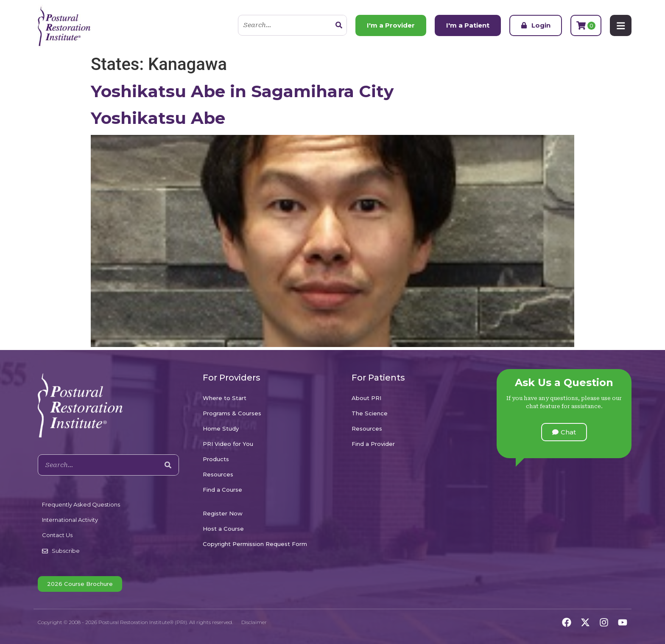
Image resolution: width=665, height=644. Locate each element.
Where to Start (225, 398)
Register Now (223, 513)
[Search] (338, 25)
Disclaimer (254, 622)
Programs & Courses (232, 413)
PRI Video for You (228, 444)
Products (216, 459)
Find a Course (222, 490)
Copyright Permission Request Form (255, 544)
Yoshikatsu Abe (158, 118)
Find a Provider (373, 444)
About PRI (366, 398)
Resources (218, 474)
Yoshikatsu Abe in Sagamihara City (242, 91)
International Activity (70, 520)
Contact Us (57, 535)
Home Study (221, 428)
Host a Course (223, 529)
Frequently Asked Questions (81, 504)
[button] (564, 432)
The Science (370, 413)
